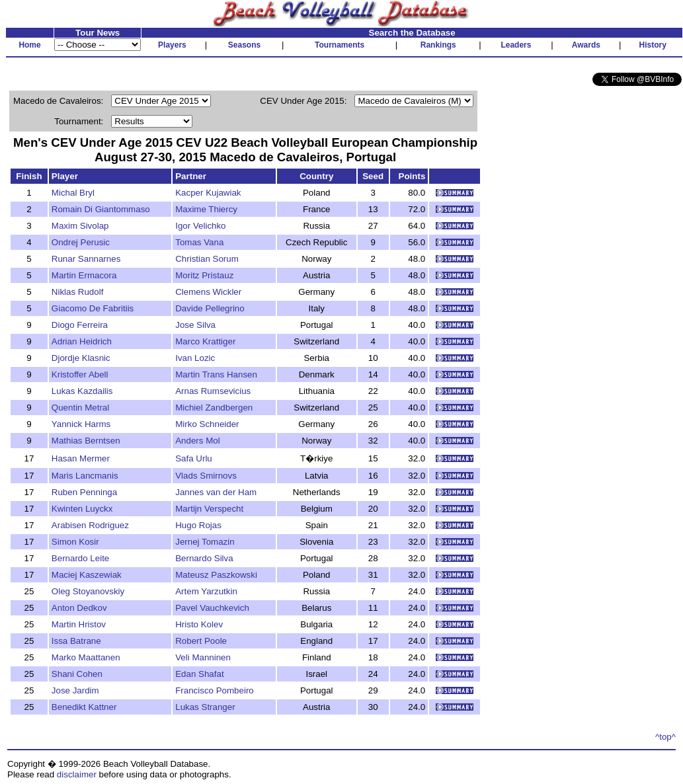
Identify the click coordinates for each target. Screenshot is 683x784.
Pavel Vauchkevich (212, 608)
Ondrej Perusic (81, 242)
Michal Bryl (73, 193)
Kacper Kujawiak (208, 193)
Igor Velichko (200, 226)
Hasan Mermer (81, 458)
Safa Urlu (194, 458)
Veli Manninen (203, 657)
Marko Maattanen (86, 657)
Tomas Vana (199, 242)
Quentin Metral (80, 408)
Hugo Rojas (198, 525)
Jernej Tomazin (205, 542)
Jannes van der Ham (216, 492)
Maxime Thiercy (206, 209)
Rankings (438, 45)
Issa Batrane (76, 641)
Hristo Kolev (199, 624)
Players (172, 45)
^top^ (665, 737)
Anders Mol (197, 441)
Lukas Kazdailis (82, 391)
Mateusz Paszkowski (216, 575)
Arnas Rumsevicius (213, 391)
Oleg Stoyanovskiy (88, 591)
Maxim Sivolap (80, 226)
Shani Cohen (77, 674)
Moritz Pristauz (204, 275)
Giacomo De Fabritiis (93, 308)
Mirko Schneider (207, 424)
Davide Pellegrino (210, 308)
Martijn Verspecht (209, 509)
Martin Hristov (79, 624)
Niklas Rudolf (78, 292)
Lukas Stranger (205, 707)
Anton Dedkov (79, 608)
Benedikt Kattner (84, 707)
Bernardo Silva (204, 558)
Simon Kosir (75, 542)
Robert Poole (201, 641)
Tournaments (340, 45)
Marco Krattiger (205, 341)
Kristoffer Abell (80, 374)
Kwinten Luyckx (82, 509)
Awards (586, 45)
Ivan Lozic (195, 358)
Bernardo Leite (80, 558)
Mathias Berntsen (86, 441)
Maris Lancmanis (85, 476)
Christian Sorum (207, 259)
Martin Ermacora (84, 275)
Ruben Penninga (84, 492)
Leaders (516, 45)
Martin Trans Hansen (216, 374)
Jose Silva (195, 325)
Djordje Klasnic (81, 358)
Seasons (244, 45)
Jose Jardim (75, 690)
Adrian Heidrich (82, 341)
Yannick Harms (81, 424)
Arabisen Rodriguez (90, 525)
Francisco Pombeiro (215, 690)
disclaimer (77, 774)
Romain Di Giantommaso (101, 209)
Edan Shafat (199, 674)
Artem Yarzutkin (206, 591)
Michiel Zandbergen (214, 408)
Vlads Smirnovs (206, 476)
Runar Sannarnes (86, 259)
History (653, 45)
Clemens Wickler (208, 292)
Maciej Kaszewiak (87, 575)
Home (29, 45)
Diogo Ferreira (80, 325)
